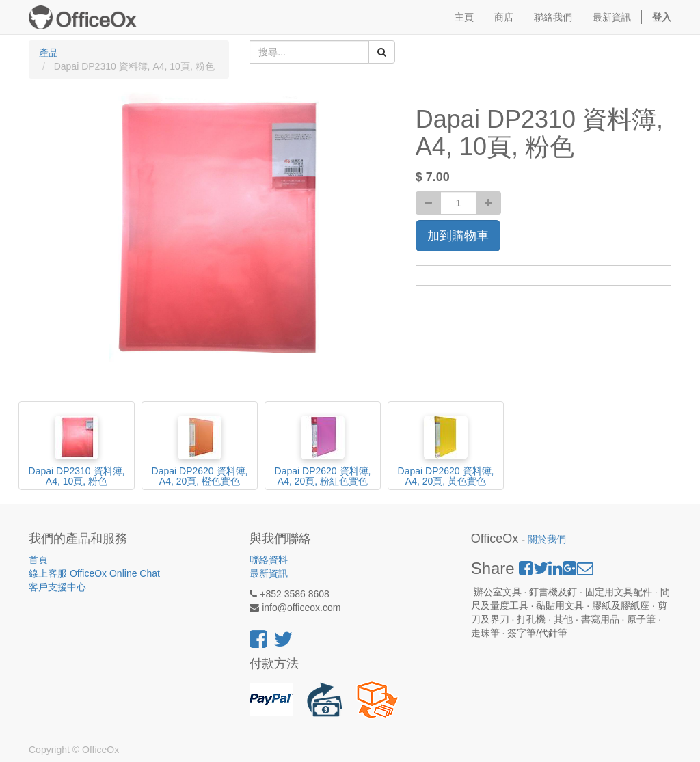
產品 (49, 53)
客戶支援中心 (57, 587)
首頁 (38, 560)
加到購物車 (458, 236)
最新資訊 (269, 573)
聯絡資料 (269, 560)
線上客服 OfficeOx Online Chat (94, 573)
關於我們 (547, 540)
